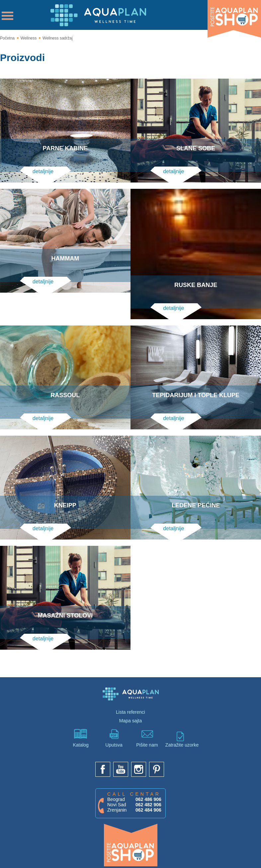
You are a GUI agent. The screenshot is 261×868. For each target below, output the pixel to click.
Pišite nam (147, 728)
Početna (7, 38)
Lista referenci (130, 701)
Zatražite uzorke (180, 729)
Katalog (81, 728)
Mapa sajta (130, 710)
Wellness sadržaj (57, 38)
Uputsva (114, 728)
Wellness (29, 38)
